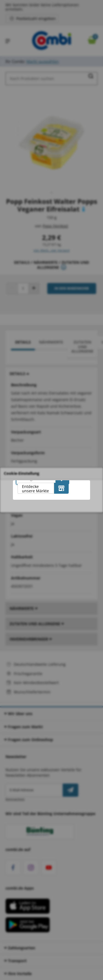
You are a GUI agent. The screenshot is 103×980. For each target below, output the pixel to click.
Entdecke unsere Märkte (35, 489)
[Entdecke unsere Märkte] (61, 488)
